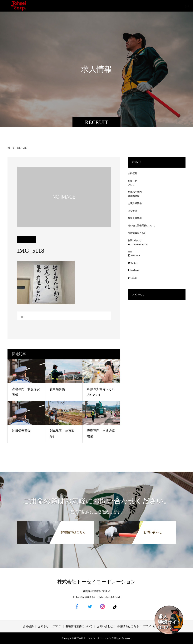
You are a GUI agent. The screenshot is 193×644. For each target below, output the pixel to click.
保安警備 (132, 211)
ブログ (131, 185)
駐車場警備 (57, 389)
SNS (130, 252)
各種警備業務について (79, 626)
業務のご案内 (135, 192)
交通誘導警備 (135, 203)
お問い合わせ (135, 240)
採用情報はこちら (137, 233)
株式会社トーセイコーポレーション (97, 582)
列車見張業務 (135, 218)
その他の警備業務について (142, 226)
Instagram (134, 256)
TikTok (133, 278)
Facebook (133, 270)
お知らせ (132, 181)
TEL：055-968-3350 (138, 244)
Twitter (133, 263)
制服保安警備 (21, 431)
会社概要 (132, 173)
